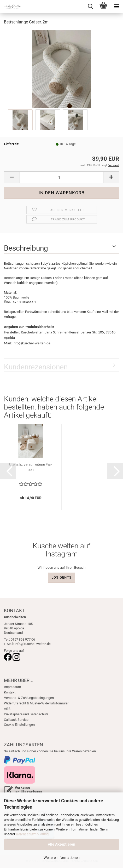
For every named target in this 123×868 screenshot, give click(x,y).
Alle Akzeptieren (61, 844)
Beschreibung (26, 248)
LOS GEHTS (61, 577)
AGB (7, 709)
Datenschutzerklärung (32, 834)
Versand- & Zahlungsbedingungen (29, 698)
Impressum (12, 687)
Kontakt (10, 692)
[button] (12, 177)
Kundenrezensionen (36, 367)
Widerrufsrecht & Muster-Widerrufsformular (36, 703)
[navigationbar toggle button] (116, 7)
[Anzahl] (61, 177)
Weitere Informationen (62, 858)
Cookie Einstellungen (19, 725)
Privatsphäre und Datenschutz (26, 714)
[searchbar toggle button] (90, 7)
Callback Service (16, 720)
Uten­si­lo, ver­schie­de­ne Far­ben (31, 467)
